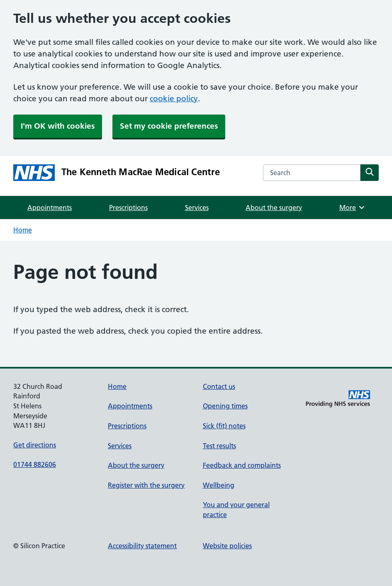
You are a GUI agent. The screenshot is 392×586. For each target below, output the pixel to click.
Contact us (219, 386)
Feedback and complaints (242, 465)
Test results (219, 446)
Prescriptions (128, 208)
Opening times (225, 406)
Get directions (35, 445)
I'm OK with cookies (58, 126)
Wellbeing (219, 485)
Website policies (227, 546)
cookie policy (174, 99)
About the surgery (274, 208)
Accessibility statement (142, 546)
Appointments (50, 208)
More (352, 208)
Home (23, 230)
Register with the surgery (146, 485)
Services (197, 208)
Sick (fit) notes (224, 426)
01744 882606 (35, 464)
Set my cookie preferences (169, 126)
